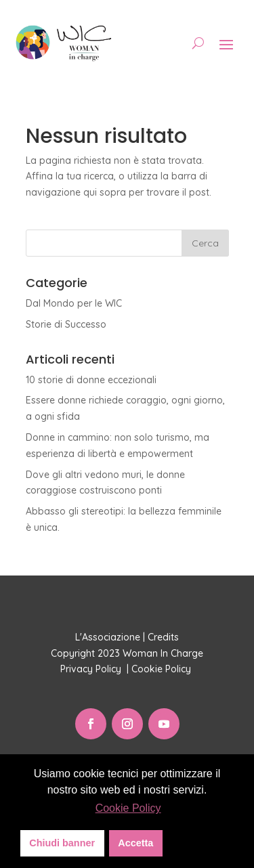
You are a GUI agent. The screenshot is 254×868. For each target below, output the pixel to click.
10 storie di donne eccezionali (91, 380)
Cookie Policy (163, 669)
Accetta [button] (135, 843)
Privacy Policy (92, 669)
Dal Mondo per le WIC (74, 303)
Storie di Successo (66, 324)
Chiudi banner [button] (62, 843)
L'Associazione (108, 637)
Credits (163, 637)
